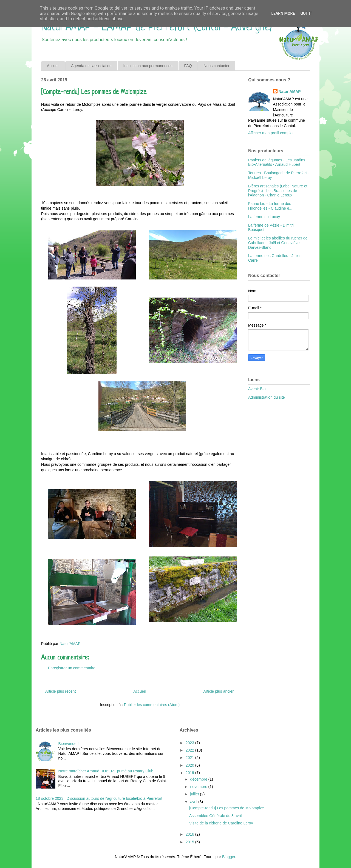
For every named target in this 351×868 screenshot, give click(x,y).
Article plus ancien (219, 691)
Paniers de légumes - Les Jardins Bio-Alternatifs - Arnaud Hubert (277, 162)
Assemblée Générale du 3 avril (215, 816)
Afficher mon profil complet (271, 133)
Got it (306, 13)
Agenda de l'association (91, 66)
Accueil (53, 66)
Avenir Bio (257, 389)
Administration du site (267, 397)
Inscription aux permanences (148, 66)
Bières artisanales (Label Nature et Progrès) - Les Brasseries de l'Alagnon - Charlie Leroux (278, 191)
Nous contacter (217, 66)
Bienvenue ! (69, 744)
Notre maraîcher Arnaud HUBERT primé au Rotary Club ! (107, 771)
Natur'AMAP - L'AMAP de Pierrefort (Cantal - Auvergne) (156, 28)
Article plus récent (60, 691)
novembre (199, 787)
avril (194, 802)
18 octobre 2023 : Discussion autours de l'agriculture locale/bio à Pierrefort (99, 798)
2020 (190, 765)
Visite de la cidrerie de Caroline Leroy (221, 823)
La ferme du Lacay (264, 217)
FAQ (188, 66)
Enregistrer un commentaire (72, 668)
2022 (190, 750)
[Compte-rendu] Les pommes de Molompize (227, 808)
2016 (190, 834)
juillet (195, 794)
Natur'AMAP (290, 92)
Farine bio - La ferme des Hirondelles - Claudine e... (270, 206)
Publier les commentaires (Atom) (152, 705)
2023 (190, 743)
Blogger (229, 857)
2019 (190, 773)
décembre (199, 779)
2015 (190, 842)
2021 (190, 758)
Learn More (283, 13)
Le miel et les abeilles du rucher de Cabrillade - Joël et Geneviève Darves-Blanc (278, 243)
